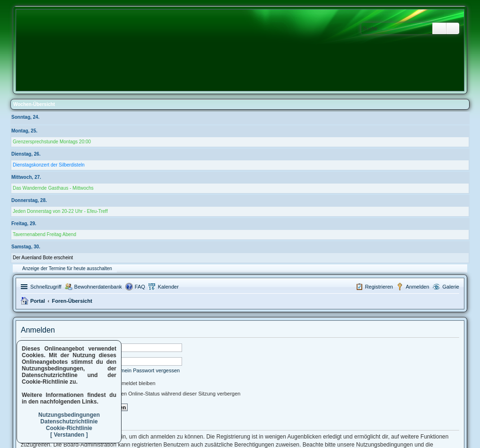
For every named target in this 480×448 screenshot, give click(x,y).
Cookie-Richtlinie (69, 428)
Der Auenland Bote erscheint (43, 258)
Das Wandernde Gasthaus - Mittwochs (53, 188)
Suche (439, 28)
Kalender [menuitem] (168, 287)
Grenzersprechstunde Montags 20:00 (52, 142)
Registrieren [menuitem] (379, 287)
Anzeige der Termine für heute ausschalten (67, 268)
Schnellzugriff (46, 287)
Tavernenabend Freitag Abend (44, 234)
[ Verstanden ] (69, 435)
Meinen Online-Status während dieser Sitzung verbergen (170, 394)
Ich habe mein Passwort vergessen (139, 370)
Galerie (451, 287)
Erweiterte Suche (453, 28)
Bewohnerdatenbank (98, 287)
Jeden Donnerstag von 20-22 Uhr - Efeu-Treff (60, 211)
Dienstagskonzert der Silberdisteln (49, 165)
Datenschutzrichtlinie (69, 422)
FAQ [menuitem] (140, 287)
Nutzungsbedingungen (69, 415)
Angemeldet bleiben (128, 383)
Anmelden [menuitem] (418, 287)
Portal (38, 301)
